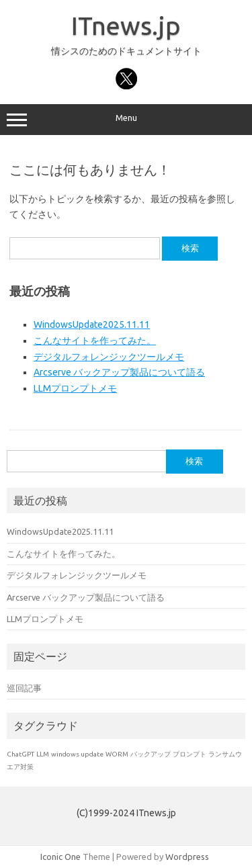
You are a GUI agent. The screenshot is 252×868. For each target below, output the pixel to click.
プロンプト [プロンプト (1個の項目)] (190, 754)
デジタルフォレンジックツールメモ (109, 357)
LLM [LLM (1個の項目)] (43, 754)
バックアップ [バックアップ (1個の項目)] (151, 754)
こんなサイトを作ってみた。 (95, 341)
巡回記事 (24, 688)
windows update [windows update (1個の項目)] (77, 754)
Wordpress (187, 857)
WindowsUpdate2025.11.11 (92, 324)
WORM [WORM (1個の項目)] (117, 754)
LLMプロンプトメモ (75, 388)
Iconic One (60, 857)
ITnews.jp (126, 26)
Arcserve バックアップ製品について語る (119, 372)
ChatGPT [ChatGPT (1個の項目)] (20, 754)
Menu (126, 120)
